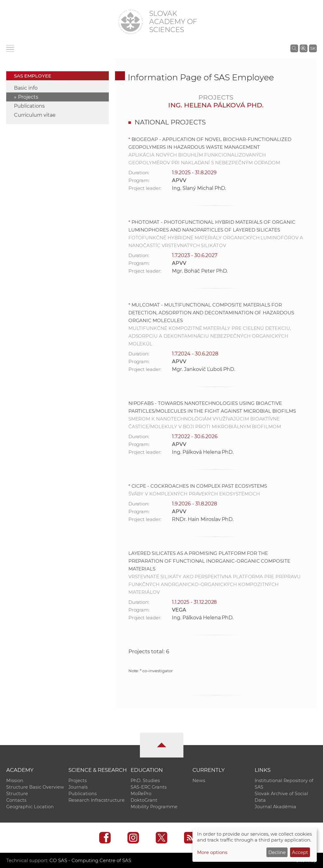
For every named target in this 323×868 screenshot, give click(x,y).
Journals (78, 787)
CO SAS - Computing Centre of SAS (90, 860)
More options (212, 852)
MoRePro (141, 794)
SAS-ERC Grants (149, 787)
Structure (17, 794)
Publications (29, 106)
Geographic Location (30, 807)
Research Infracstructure (97, 800)
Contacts (16, 800)
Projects (28, 97)
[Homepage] (131, 22)
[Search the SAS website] (294, 48)
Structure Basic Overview (35, 787)
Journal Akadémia (275, 807)
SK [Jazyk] (313, 48)
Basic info (26, 88)
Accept (300, 852)
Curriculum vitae (35, 115)
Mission (15, 781)
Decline (277, 852)
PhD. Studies (145, 781)
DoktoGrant (144, 800)
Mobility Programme (154, 807)
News (199, 781)
